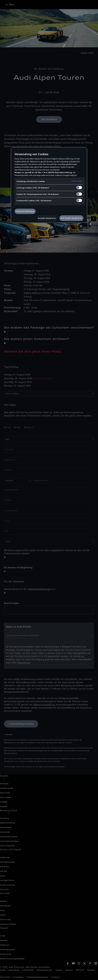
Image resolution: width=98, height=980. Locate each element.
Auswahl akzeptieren (47, 218)
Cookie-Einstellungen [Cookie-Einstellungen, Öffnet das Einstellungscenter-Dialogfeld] (25, 211)
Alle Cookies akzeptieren (71, 218)
